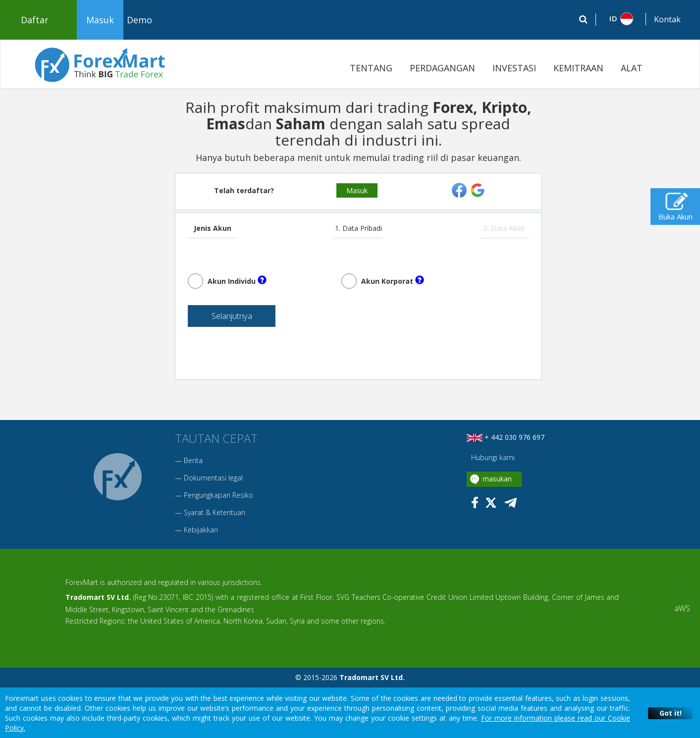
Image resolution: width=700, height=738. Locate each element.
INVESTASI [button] (514, 68)
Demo (139, 20)
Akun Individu (237, 281)
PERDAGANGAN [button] (442, 68)
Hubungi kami (492, 461)
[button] (621, 19)
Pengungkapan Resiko (218, 499)
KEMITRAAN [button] (578, 68)
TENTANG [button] (371, 68)
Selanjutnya (220, 318)
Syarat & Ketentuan (215, 516)
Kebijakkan (201, 533)
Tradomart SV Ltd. (98, 601)
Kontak (667, 19)
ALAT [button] (632, 68)
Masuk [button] (100, 20)
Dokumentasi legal (213, 481)
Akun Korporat (393, 281)
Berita (193, 464)
